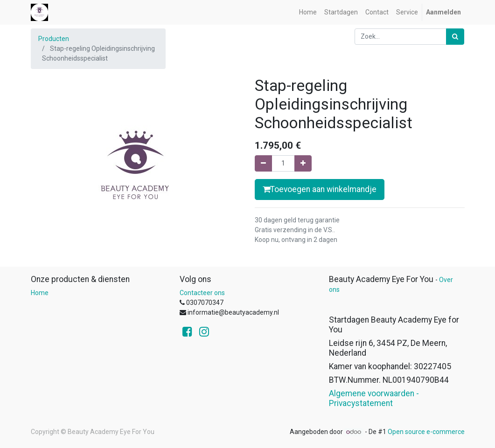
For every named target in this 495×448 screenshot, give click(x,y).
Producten (54, 39)
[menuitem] (308, 12)
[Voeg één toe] (303, 163)
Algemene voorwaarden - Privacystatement (374, 398)
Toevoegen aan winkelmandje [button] (320, 189)
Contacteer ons (202, 293)
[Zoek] (455, 37)
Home (40, 293)
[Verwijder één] (263, 163)
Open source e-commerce (426, 432)
